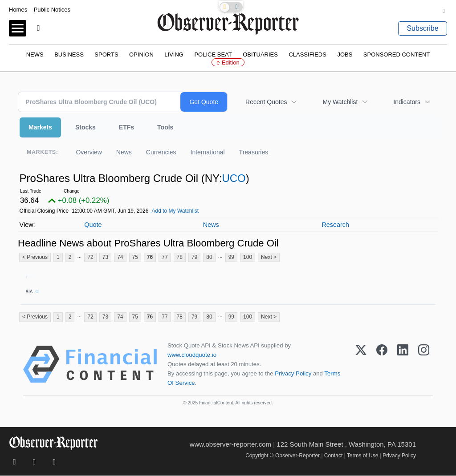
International (208, 152)
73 (105, 257)
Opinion (141, 54)
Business (69, 54)
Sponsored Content (397, 54)
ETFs (126, 127)
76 (150, 257)
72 (90, 257)
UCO (234, 178)
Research (335, 225)
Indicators (407, 102)
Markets (40, 127)
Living (174, 54)
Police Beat (213, 54)
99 (231, 257)
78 (180, 257)
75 (135, 257)
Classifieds (307, 54)
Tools (165, 127)
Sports (106, 54)
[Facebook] (382, 365)
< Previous (35, 257)
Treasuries (254, 152)
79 (194, 257)
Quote (93, 225)
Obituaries (260, 54)
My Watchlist (340, 102)
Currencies (161, 152)
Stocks (85, 127)
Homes (18, 10)
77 (165, 257)
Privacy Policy (293, 374)
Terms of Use (363, 456)
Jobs (345, 54)
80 (209, 257)
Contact (333, 456)
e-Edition (228, 63)
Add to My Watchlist (175, 211)
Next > (269, 257)
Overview (89, 152)
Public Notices (52, 10)
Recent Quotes (266, 102)
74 (120, 257)
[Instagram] (424, 365)
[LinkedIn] (403, 365)
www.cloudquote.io (192, 355)
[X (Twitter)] (361, 365)
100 (248, 257)
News (35, 54)
